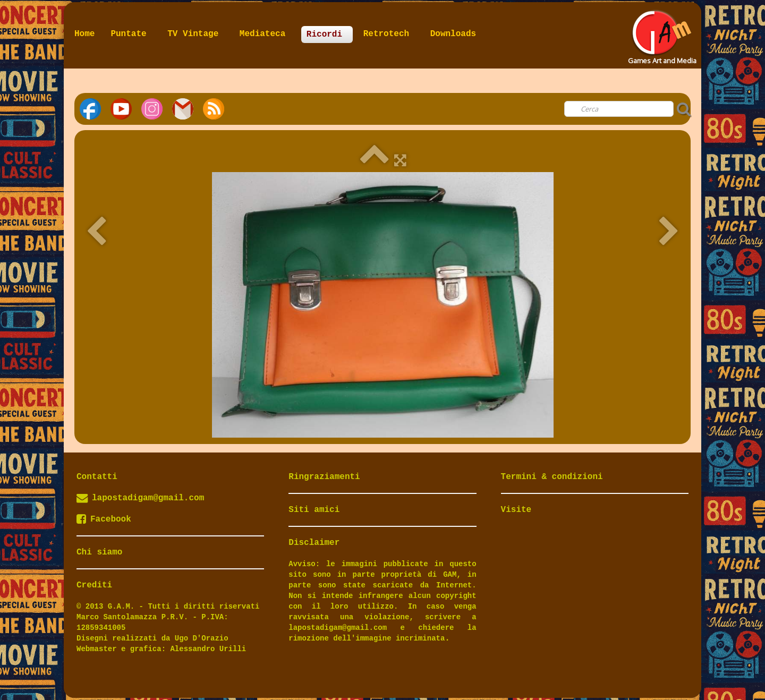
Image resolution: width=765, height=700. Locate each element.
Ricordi (327, 35)
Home (84, 34)
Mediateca (265, 34)
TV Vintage (195, 34)
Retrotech (389, 34)
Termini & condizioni (552, 477)
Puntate (131, 34)
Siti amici (314, 510)
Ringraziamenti (324, 477)
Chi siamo (99, 552)
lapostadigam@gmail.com (148, 498)
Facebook (104, 519)
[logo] (661, 34)
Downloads (453, 34)
